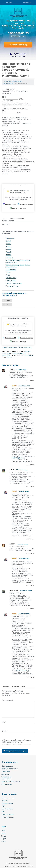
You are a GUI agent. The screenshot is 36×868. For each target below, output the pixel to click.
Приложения (11, 278)
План (8, 275)
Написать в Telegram (25, 204)
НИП (3, 812)
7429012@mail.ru (18, 36)
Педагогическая (7, 809)
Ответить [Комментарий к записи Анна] (30, 486)
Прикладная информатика (11, 782)
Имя (4, 722)
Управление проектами (10, 769)
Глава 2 (8, 244)
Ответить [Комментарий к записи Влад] (30, 381)
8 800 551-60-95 (18, 33)
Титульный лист (12, 286)
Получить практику (18, 45)
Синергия (6, 355)
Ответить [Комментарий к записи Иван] (30, 465)
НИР (3, 806)
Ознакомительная (8, 817)
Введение (10, 238)
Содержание (11, 281)
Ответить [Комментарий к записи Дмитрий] (30, 609)
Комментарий (8, 700)
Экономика (29, 355)
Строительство (7, 784)
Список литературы (14, 283)
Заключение (11, 270)
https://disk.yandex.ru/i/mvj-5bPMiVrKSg (17, 347)
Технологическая (7, 814)
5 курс (4, 841)
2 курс (4, 833)
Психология (6, 771)
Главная (8, 81)
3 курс (4, 836)
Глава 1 (8, 241)
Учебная (4, 801)
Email (5, 731)
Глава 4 (8, 249)
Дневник (9, 258)
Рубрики (27, 2)
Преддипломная (8, 84)
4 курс (9, 357)
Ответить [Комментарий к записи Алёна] (30, 554)
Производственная (8, 798)
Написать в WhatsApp (18, 208)
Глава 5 (8, 252)
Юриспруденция (7, 766)
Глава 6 (8, 255)
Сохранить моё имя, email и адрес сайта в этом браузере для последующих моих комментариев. (17, 742)
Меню (9, 2)
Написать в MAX (9, 204)
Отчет (8, 272)
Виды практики (17, 81)
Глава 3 (8, 247)
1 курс (4, 831)
